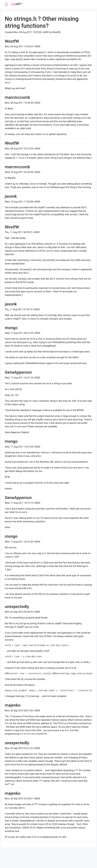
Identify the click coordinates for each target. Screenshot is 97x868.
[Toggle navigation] (6, 4)
